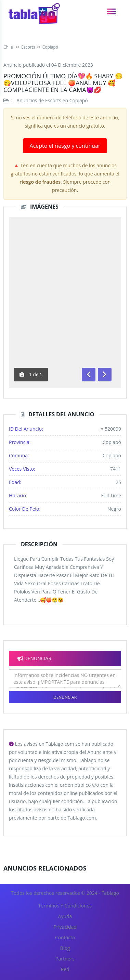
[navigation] (111, 11)
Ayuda (65, 916)
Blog (65, 948)
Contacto (65, 937)
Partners (65, 959)
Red (65, 969)
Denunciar (65, 697)
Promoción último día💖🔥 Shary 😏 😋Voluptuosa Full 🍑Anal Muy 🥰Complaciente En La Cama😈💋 (63, 83)
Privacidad (65, 927)
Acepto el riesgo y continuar (65, 146)
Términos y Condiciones (65, 906)
